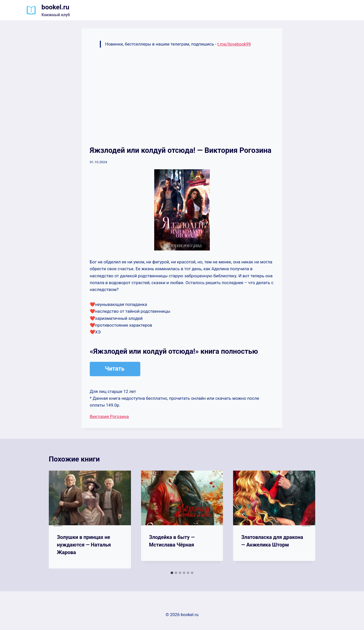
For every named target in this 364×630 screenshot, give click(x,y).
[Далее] (306, 520)
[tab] (172, 573)
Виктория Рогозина (109, 416)
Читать (115, 369)
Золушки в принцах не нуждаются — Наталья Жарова (84, 545)
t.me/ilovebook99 (234, 44)
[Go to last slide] (58, 520)
